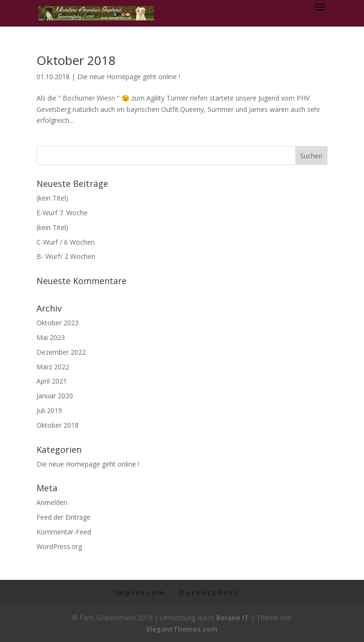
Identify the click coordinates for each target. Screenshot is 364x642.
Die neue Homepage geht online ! (129, 77)
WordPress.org (59, 546)
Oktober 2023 (58, 323)
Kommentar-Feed (64, 532)
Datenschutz (209, 592)
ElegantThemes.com (182, 629)
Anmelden (52, 502)
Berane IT (232, 618)
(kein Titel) (52, 198)
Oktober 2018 (76, 60)
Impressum (140, 592)
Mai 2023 (51, 337)
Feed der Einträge (64, 517)
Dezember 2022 (61, 352)
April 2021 (52, 381)
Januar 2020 (55, 396)
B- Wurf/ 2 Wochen (66, 256)
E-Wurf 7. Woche (62, 213)
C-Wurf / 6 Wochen (66, 242)
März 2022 (53, 367)
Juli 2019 (49, 410)
